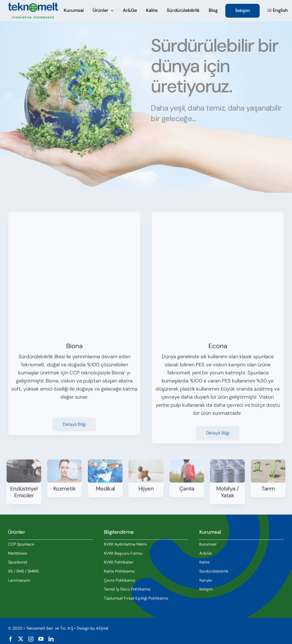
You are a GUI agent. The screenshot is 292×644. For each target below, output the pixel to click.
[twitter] (21, 639)
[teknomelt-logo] (33, 5)
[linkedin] (51, 639)
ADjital (102, 628)
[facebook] (11, 639)
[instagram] (31, 639)
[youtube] (41, 639)
